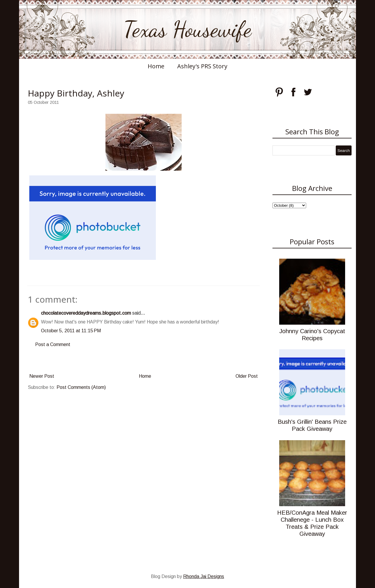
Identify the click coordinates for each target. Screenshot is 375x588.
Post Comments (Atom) (81, 387)
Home (156, 66)
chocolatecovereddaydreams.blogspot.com (86, 313)
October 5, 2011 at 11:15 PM (71, 331)
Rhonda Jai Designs (204, 576)
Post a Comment (53, 344)
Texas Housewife (187, 29)
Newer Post (42, 376)
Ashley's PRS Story (202, 66)
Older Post (247, 376)
